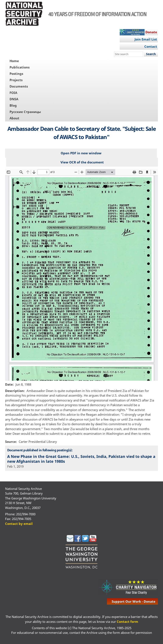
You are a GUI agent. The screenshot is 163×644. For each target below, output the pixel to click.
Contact (151, 46)
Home (14, 61)
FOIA (13, 93)
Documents (19, 86)
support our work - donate (133, 601)
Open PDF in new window (81, 153)
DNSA (14, 99)
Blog (13, 105)
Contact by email (19, 524)
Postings (16, 74)
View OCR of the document (82, 162)
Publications (20, 67)
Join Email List (146, 39)
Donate (151, 32)
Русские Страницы (25, 112)
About (14, 118)
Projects (16, 80)
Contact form (127, 622)
